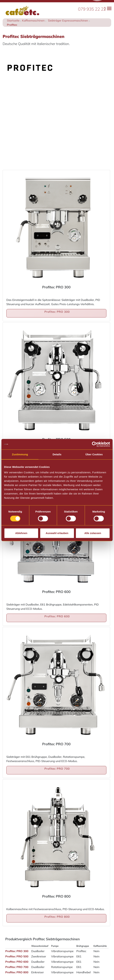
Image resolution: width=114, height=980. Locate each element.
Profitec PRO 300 (57, 312)
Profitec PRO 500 (17, 956)
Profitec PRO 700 (57, 769)
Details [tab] (57, 454)
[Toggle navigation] (108, 8)
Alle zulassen (93, 533)
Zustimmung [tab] (20, 454)
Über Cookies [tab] (94, 454)
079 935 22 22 (92, 9)
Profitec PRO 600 (57, 616)
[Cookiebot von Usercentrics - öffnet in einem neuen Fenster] (94, 444)
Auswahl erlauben (57, 533)
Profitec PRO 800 (57, 917)
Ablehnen (21, 533)
